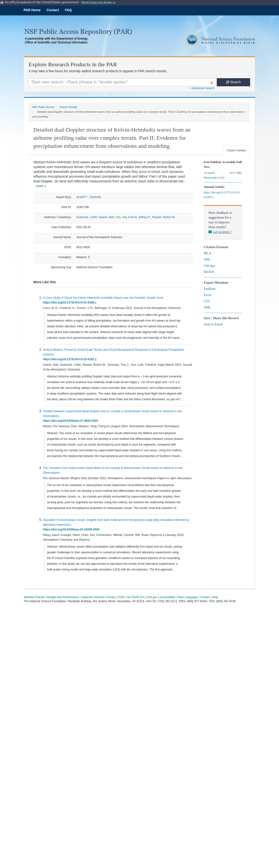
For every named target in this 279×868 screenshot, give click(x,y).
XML (207, 307)
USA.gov (152, 597)
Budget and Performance (63, 597)
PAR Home (32, 10)
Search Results (68, 107)
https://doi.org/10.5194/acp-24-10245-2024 (72, 529)
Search (233, 82)
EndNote (210, 289)
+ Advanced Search (202, 88)
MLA (207, 253)
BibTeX (209, 272)
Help (215, 597)
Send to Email (213, 324)
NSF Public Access (43, 107)
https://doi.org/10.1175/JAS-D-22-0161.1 (70, 359)
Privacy (111, 597)
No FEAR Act (135, 597)
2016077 (82, 197)
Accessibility (167, 597)
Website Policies (34, 597)
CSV (207, 301)
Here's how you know (98, 2)
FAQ (68, 10)
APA (207, 259)
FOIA (121, 597)
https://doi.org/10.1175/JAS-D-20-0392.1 (222, 195)
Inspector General (93, 597)
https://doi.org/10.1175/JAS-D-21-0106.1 (70, 303)
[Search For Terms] (121, 82)
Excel (207, 295)
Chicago (209, 266)
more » (41, 186)
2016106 (95, 197)
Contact (53, 10)
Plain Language (187, 597)
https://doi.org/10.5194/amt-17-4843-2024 (71, 421)
